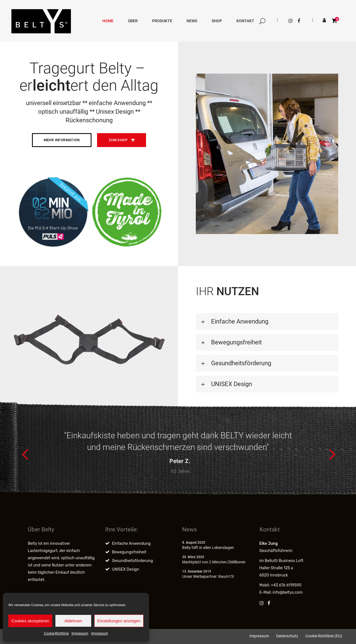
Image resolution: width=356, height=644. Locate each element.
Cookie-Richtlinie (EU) (324, 636)
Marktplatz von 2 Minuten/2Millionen (214, 562)
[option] (178, 454)
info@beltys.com (288, 592)
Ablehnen (73, 621)
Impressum (80, 633)
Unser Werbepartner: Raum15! (208, 576)
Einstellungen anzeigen (119, 621)
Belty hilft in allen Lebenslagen (208, 548)
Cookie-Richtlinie (56, 633)
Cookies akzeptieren (30, 621)
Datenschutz (287, 636)
